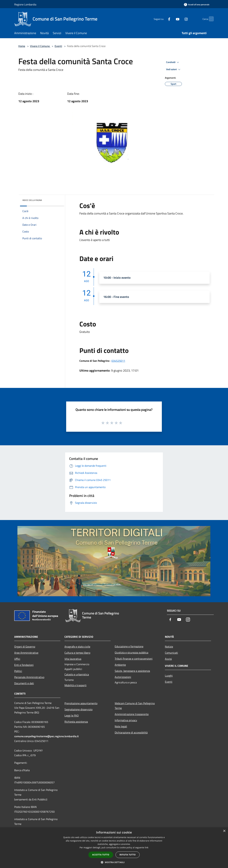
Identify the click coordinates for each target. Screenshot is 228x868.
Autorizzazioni (123, 677)
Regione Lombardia (25, 4)
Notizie (169, 647)
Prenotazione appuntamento (81, 703)
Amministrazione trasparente (132, 714)
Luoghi (169, 676)
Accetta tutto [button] (101, 855)
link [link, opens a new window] (147, 848)
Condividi (173, 62)
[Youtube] (171, 19)
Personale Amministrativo (29, 677)
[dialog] (114, 848)
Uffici (17, 659)
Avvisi (168, 659)
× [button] (224, 831)
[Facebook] (163, 19)
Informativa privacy (126, 720)
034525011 (118, 361)
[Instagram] (179, 19)
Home (22, 46)
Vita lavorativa (73, 659)
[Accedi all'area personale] (197, 5)
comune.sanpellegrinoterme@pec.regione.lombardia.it (46, 736)
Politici (18, 671)
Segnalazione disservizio (78, 709)
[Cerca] (210, 19)
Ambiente (120, 665)
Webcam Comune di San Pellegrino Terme (135, 706)
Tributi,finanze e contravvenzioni (134, 659)
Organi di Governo (25, 647)
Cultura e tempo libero (77, 653)
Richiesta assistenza (76, 722)
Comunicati (171, 653)
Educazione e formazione (129, 646)
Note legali (121, 726)
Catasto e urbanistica (77, 674)
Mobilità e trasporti (75, 685)
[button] (114, 862)
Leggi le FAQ (72, 715)
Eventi (58, 46)
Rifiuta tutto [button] (128, 855)
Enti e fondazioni (24, 665)
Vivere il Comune (40, 46)
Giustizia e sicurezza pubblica (131, 652)
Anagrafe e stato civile (77, 647)
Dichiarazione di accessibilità (131, 732)
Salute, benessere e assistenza (132, 671)
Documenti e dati (24, 683)
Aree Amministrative (26, 653)
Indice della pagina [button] (32, 200)
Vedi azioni (174, 69)
